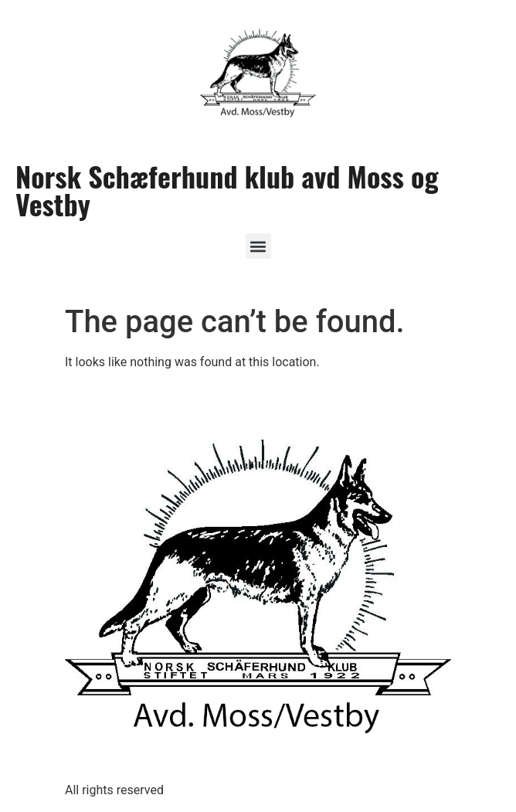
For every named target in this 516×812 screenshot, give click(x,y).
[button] (258, 246)
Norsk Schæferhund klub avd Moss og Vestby (227, 190)
